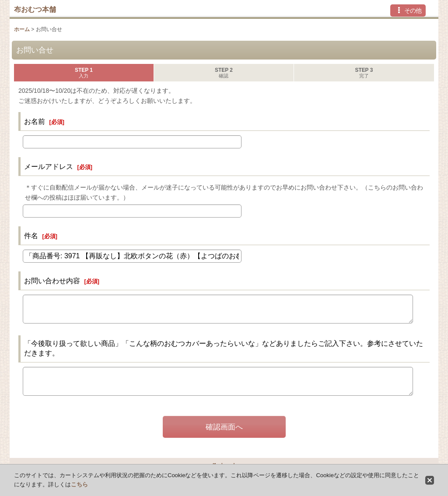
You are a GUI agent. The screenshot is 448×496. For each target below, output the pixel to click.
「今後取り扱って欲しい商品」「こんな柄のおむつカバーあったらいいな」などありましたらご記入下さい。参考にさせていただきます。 (224, 348)
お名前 (35, 121)
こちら (79, 484)
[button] (408, 11)
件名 (31, 236)
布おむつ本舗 (35, 9)
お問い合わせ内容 (52, 281)
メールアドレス (49, 166)
